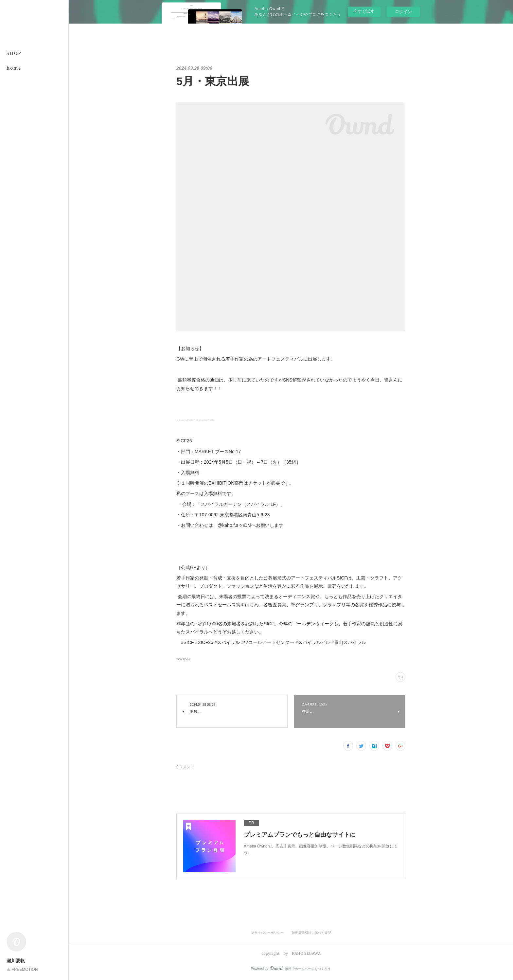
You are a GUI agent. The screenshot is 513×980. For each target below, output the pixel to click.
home (14, 68)
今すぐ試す (364, 11)
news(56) (183, 659)
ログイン (403, 12)
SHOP (14, 53)
